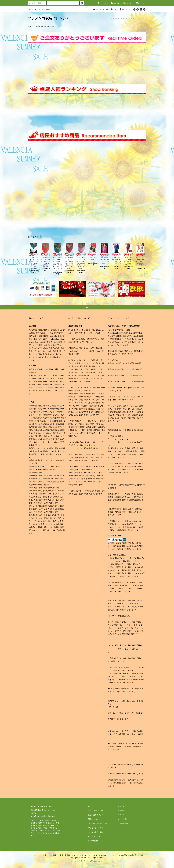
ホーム (31, 9)
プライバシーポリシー (97, 828)
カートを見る (123, 819)
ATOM (95, 841)
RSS (90, 841)
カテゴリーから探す (42, 9)
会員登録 (115, 3)
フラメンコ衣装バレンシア (49, 18)
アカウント (103, 3)
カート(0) (140, 3)
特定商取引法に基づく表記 (98, 824)
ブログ (114, 9)
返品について (93, 819)
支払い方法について (96, 810)
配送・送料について (96, 815)
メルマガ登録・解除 (101, 9)
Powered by (87, 861)
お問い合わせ (125, 9)
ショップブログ (94, 837)
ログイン (127, 3)
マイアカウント (124, 806)
